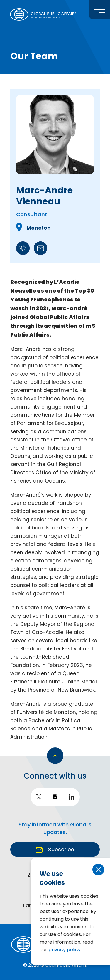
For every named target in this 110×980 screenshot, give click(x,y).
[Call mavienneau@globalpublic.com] (40, 253)
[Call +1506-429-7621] (23, 253)
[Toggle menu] (99, 10)
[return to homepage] (43, 14)
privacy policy (65, 950)
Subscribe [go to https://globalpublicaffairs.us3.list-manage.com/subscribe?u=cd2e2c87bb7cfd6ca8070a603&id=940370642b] (60, 849)
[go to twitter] (39, 797)
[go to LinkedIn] (72, 797)
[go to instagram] (55, 797)
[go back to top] (55, 756)
